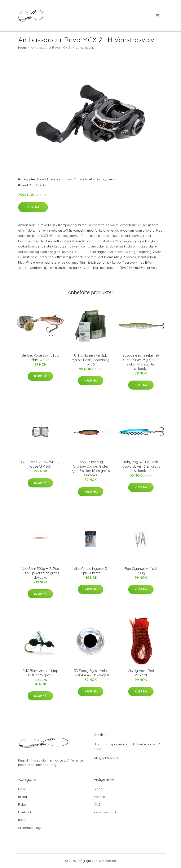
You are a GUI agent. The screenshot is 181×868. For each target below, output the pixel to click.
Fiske (69, 179)
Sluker (111, 179)
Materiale (81, 179)
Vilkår (98, 805)
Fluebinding (55, 179)
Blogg (98, 789)
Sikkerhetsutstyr (30, 828)
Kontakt (99, 797)
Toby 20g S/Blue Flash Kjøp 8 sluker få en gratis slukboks (141, 466)
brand (41, 179)
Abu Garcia (97, 179)
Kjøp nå (33, 207)
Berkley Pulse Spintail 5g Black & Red (40, 358)
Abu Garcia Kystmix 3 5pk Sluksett (90, 571)
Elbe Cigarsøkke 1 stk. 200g (141, 571)
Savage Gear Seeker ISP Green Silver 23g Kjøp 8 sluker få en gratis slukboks (141, 362)
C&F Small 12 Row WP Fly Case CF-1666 (40, 464)
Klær (22, 820)
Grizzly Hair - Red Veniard (141, 673)
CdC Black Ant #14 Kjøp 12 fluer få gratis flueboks (40, 675)
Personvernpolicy (106, 812)
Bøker (23, 789)
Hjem (22, 48)
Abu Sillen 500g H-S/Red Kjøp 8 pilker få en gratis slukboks (40, 573)
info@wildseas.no (106, 758)
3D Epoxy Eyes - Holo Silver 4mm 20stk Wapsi (91, 673)
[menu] (158, 16)
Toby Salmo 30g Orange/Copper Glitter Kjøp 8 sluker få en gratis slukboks (91, 469)
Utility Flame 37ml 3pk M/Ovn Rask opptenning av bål (91, 360)
